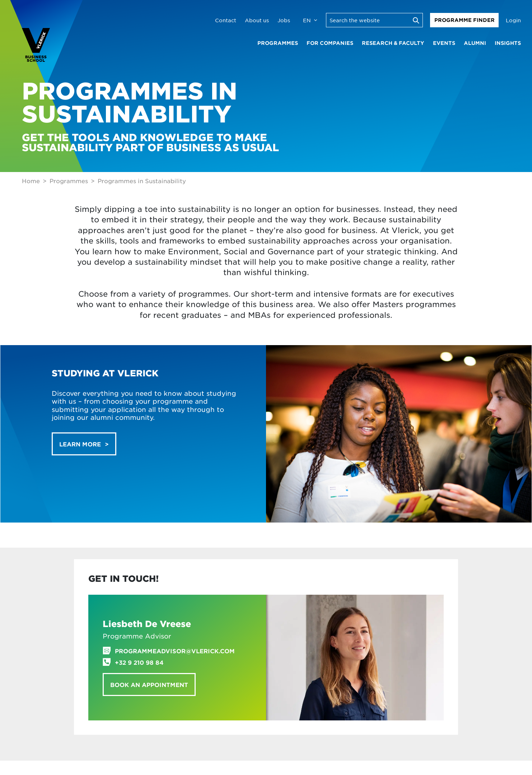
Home (31, 181)
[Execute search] (416, 20)
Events (444, 43)
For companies (330, 43)
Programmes (278, 43)
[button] (84, 444)
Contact (226, 20)
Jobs (284, 20)
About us (257, 20)
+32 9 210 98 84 (139, 662)
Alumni (475, 43)
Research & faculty (393, 43)
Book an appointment (149, 684)
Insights (508, 43)
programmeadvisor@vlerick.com (175, 651)
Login (513, 20)
